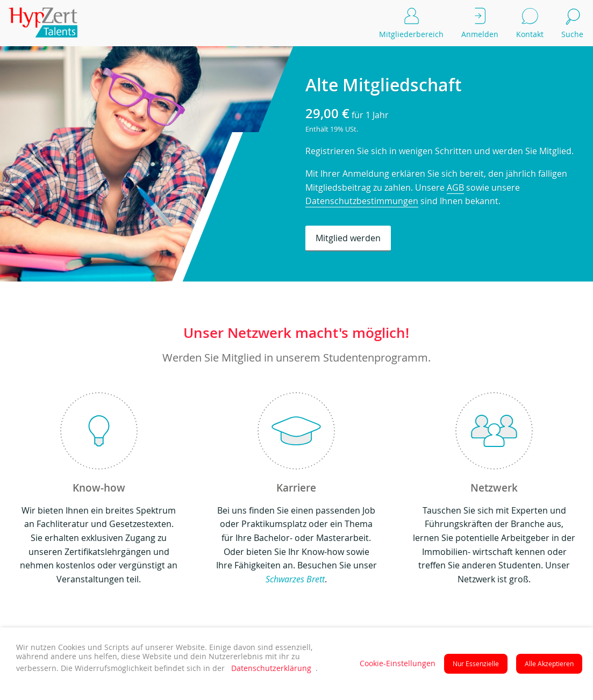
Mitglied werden (348, 238)
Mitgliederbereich (411, 22)
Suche (573, 22)
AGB (455, 187)
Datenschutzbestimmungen (362, 201)
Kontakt (530, 22)
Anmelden (480, 22)
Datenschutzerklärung (271, 669)
